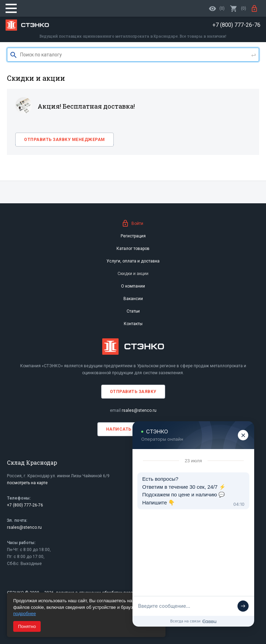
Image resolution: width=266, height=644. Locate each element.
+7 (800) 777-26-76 (25, 505)
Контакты (133, 324)
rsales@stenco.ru (139, 410)
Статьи (133, 311)
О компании (133, 286)
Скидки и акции (133, 274)
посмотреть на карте (27, 483)
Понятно (27, 626)
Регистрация (133, 236)
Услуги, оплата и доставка (133, 261)
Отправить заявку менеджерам (65, 140)
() (238, 8)
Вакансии (133, 299)
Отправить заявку (133, 392)
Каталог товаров (133, 249)
